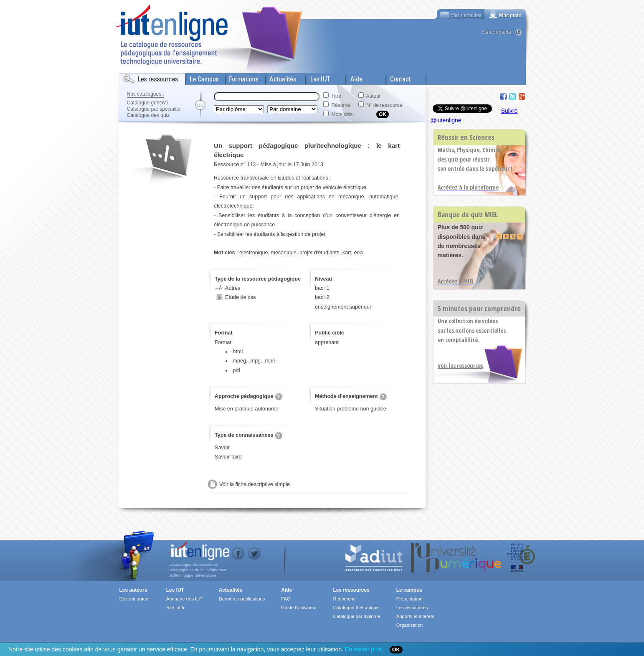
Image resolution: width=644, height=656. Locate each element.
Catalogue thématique (356, 608)
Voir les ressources (460, 366)
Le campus (409, 590)
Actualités (277, 77)
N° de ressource (384, 105)
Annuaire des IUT (184, 599)
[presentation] (505, 14)
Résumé (341, 105)
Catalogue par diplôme (356, 616)
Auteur (373, 96)
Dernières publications (242, 599)
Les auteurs (133, 590)
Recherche (344, 599)
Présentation (409, 599)
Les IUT (315, 77)
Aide (351, 77)
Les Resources (137, 77)
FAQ (286, 599)
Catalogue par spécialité (154, 109)
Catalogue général (147, 103)
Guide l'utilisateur (299, 608)
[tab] (505, 14)
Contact (395, 77)
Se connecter (497, 32)
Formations (239, 77)
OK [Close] (396, 650)
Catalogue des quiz (148, 115)
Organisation (409, 625)
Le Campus (199, 77)
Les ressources (351, 590)
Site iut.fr (175, 608)
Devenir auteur (135, 599)
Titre (336, 96)
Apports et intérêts (415, 616)
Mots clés (342, 114)
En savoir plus (363, 649)
